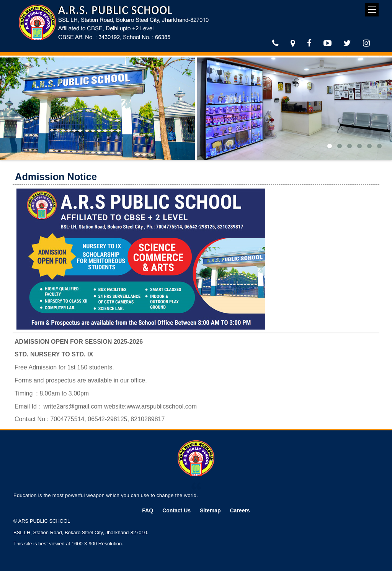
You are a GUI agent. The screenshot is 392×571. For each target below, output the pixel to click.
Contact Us (176, 510)
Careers (240, 510)
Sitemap (210, 510)
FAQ (148, 510)
